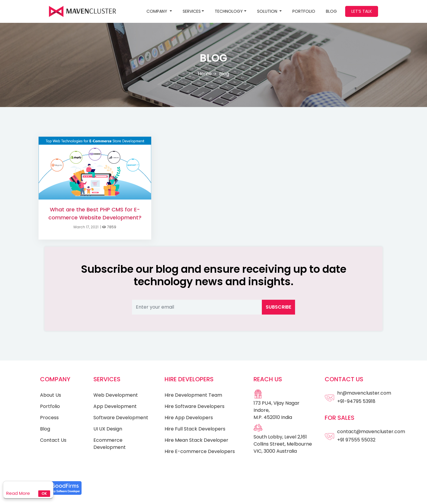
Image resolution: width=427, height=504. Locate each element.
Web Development (116, 395)
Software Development (121, 418)
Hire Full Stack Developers (195, 429)
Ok (44, 493)
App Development (115, 406)
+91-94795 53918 (356, 401)
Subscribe (278, 307)
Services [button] (192, 11)
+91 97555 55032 (356, 440)
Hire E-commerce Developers (200, 451)
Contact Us (53, 440)
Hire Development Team (193, 395)
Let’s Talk (362, 11)
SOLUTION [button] (268, 11)
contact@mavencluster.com (371, 432)
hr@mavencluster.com (364, 393)
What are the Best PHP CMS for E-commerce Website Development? (95, 213)
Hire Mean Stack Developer (196, 440)
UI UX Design (108, 429)
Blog (45, 429)
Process (49, 418)
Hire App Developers (189, 418)
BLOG (331, 11)
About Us (51, 395)
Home (205, 74)
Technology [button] (229, 11)
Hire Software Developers (195, 406)
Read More (18, 493)
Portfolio (304, 11)
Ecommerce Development (110, 444)
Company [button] (157, 11)
